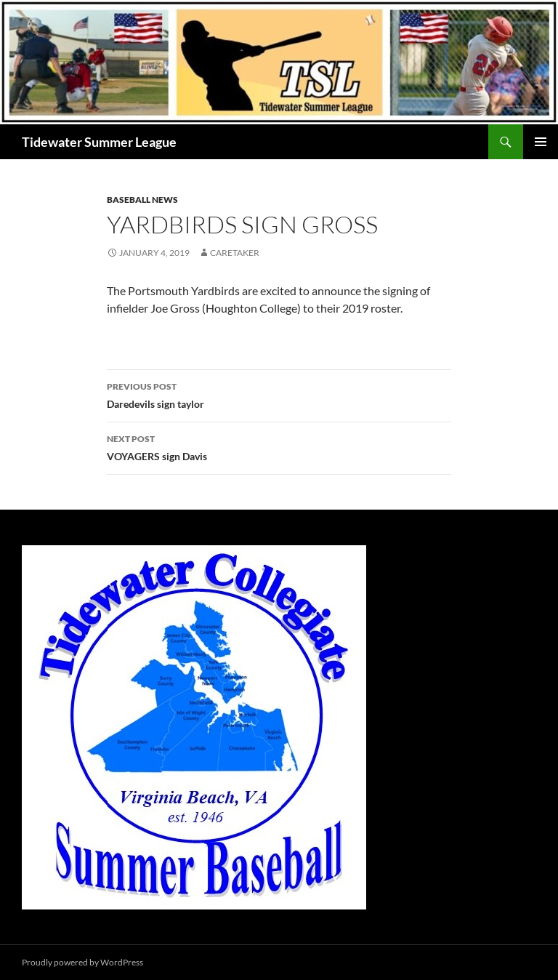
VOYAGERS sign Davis (279, 446)
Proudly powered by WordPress (82, 962)
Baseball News (142, 200)
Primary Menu (541, 142)
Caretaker (235, 253)
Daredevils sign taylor (279, 394)
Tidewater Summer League (99, 142)
